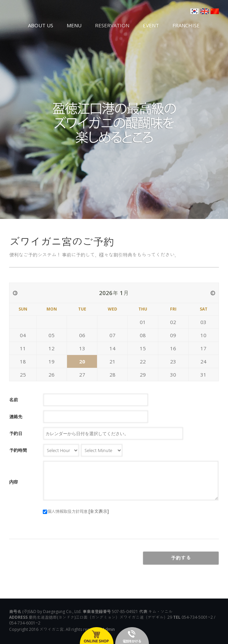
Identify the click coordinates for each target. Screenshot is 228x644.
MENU (74, 25)
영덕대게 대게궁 (38, 15)
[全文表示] (99, 511)
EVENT (151, 25)
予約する (181, 558)
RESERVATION (112, 25)
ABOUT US (41, 25)
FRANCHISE (186, 25)
